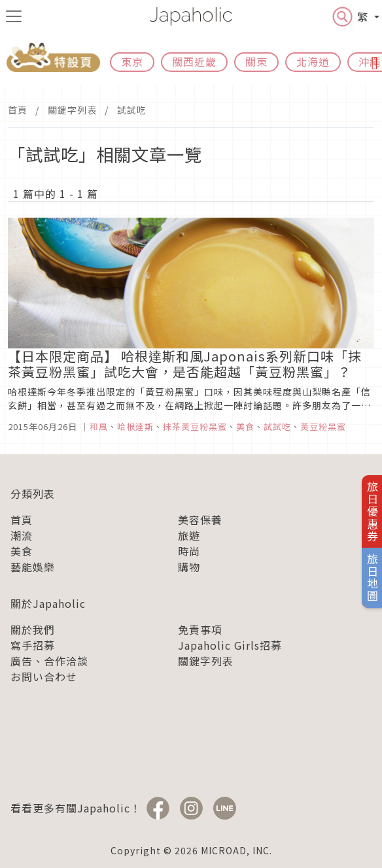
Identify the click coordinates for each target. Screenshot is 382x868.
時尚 (189, 551)
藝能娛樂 (33, 567)
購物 (189, 567)
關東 (256, 61)
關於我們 (33, 629)
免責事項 (200, 629)
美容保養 (200, 520)
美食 (22, 551)
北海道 (313, 61)
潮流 (22, 535)
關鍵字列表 (72, 110)
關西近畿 (194, 61)
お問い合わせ (44, 676)
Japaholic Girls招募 (230, 645)
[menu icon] (14, 16)
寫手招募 (33, 645)
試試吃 (132, 110)
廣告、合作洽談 (49, 661)
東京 (132, 61)
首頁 (18, 110)
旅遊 (189, 535)
